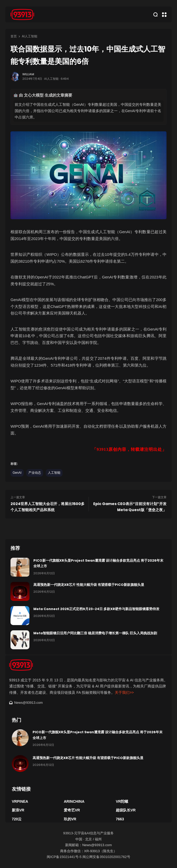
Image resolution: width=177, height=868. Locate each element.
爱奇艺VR (72, 810)
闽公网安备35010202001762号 (106, 857)
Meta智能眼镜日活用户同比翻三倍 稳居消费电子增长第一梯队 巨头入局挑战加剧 (95, 633)
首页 (14, 36)
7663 (120, 819)
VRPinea (20, 801)
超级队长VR (126, 810)
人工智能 (54, 473)
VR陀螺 (122, 801)
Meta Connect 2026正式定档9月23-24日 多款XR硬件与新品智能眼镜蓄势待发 (96, 609)
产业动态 (35, 473)
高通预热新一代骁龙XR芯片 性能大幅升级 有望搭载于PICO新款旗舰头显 (89, 585)
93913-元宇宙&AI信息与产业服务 (89, 833)
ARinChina (74, 801)
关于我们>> (124, 692)
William (28, 74)
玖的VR (70, 819)
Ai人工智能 (30, 36)
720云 (17, 819)
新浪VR (18, 810)
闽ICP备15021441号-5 (64, 857)
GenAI (17, 473)
